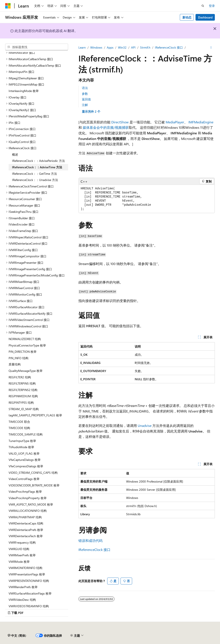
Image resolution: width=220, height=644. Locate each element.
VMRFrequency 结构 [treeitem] (22, 542)
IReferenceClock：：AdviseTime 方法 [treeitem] (37, 167)
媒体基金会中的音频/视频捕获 (106, 127)
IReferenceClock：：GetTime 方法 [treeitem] (34, 174)
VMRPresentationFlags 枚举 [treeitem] (27, 574)
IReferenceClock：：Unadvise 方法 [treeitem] (35, 180)
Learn (82, 47)
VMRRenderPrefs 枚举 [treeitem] (23, 587)
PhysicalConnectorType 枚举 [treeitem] (27, 345)
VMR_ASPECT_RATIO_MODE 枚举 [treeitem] (31, 504)
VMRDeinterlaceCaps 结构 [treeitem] (26, 523)
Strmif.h (145, 47)
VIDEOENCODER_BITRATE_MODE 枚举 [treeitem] (34, 485)
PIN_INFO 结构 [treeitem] (18, 358)
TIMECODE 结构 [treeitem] (19, 428)
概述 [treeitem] (15, 154)
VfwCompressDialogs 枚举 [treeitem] (26, 466)
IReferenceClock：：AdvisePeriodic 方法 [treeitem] (38, 161)
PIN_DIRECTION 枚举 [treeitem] (23, 352)
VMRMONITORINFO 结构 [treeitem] (25, 568)
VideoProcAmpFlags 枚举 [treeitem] (25, 491)
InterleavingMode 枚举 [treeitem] (24, 91)
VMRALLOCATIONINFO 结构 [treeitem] (28, 511)
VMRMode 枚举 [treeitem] (19, 562)
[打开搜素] (203, 6)
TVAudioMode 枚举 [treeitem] (21, 447)
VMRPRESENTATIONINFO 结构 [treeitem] (29, 581)
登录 (212, 6)
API (133, 47)
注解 (85, 105)
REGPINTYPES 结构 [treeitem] (21, 402)
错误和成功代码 (90, 540)
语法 (85, 88)
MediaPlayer (175, 122)
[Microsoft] (8, 6)
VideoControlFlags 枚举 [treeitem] (24, 479)
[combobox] (37, 47)
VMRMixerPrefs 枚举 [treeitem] (22, 555)
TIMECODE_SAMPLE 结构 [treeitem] (26, 434)
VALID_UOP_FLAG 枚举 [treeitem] (24, 453)
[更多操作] (211, 48)
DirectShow (120, 122)
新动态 (187, 17)
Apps (110, 47)
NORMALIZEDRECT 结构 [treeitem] (25, 339)
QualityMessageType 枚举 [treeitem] (26, 371)
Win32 (122, 47)
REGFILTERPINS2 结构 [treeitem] (23, 390)
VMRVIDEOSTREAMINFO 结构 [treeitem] (29, 606)
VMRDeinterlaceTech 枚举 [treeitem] (26, 536)
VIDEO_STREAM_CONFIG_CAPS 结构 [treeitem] (33, 473)
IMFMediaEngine (201, 122)
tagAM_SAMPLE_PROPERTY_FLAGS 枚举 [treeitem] (35, 415)
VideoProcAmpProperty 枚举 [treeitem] (28, 498)
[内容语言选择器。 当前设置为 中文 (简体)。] (17, 636)
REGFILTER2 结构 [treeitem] (20, 377)
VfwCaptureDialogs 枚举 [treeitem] (25, 460)
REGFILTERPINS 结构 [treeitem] (22, 383)
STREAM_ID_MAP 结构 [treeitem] (24, 409)
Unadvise (145, 425)
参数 (85, 94)
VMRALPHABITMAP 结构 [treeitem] (25, 517)
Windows (96, 47)
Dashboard (205, 17)
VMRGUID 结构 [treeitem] (19, 549)
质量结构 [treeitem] (15, 364)
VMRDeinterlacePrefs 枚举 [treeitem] (26, 530)
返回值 (86, 99)
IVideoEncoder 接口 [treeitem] (22, 224)
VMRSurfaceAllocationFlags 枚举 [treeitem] (30, 593)
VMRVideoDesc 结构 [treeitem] (22, 600)
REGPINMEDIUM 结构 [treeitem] (23, 396)
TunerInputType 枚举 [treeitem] (22, 441)
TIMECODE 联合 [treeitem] (19, 422)
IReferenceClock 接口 (169, 47)
